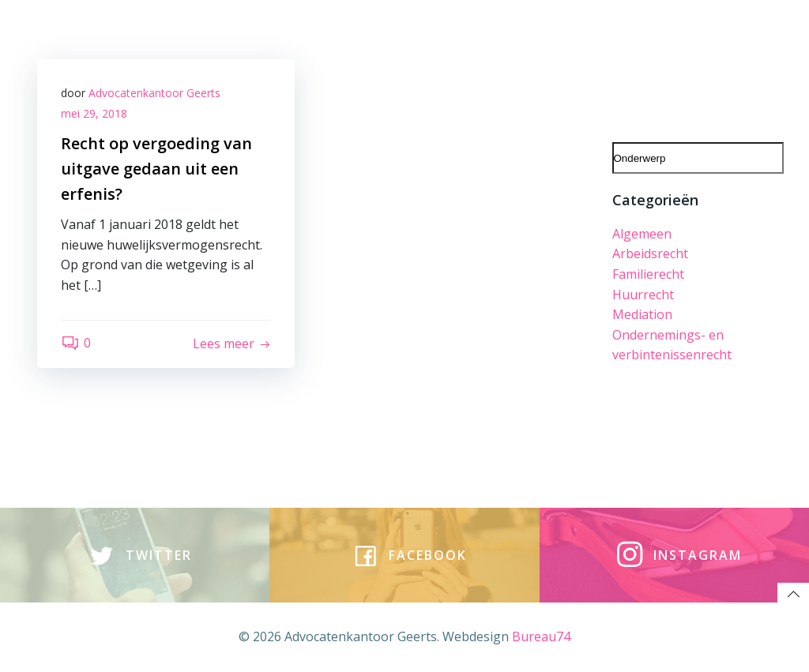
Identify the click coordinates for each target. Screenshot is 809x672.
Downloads (480, 68)
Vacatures (352, 33)
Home (112, 33)
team (285, 33)
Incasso (751, 68)
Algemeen (642, 234)
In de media (569, 68)
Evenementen (666, 68)
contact (516, 33)
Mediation (642, 314)
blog (416, 33)
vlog (460, 33)
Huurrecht (643, 295)
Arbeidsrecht (650, 253)
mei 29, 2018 (94, 113)
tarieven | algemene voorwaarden (667, 33)
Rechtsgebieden (199, 33)
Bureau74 (541, 636)
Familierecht (648, 274)
